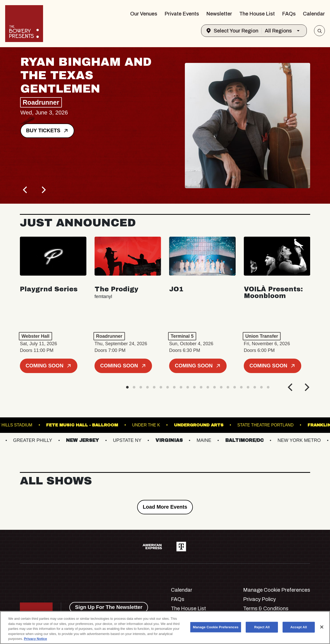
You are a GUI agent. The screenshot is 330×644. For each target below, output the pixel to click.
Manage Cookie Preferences (277, 590)
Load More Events (165, 507)
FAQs (289, 14)
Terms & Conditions (266, 608)
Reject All (262, 627)
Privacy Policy (259, 599)
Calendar (314, 14)
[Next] (43, 190)
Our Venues (144, 14)
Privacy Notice (36, 639)
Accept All (299, 627)
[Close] (322, 627)
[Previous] (26, 190)
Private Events (182, 14)
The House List (257, 14)
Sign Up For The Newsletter (109, 607)
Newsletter (219, 14)
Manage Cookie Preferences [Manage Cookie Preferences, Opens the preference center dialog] (216, 627)
